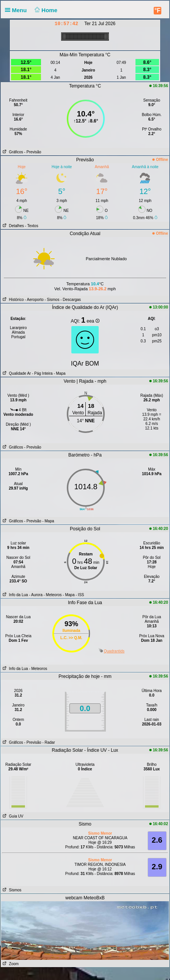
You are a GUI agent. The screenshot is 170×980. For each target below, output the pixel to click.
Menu (17, 10)
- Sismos (52, 300)
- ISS (80, 595)
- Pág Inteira (42, 373)
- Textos (32, 226)
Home (45, 10)
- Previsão (33, 152)
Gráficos (12, 152)
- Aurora (36, 595)
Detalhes (13, 226)
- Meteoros (53, 595)
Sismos (11, 890)
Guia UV (12, 816)
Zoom (10, 964)
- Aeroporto (34, 300)
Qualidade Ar (16, 373)
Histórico (12, 300)
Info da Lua (14, 595)
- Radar (48, 742)
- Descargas (71, 300)
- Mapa (59, 373)
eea (93, 321)
